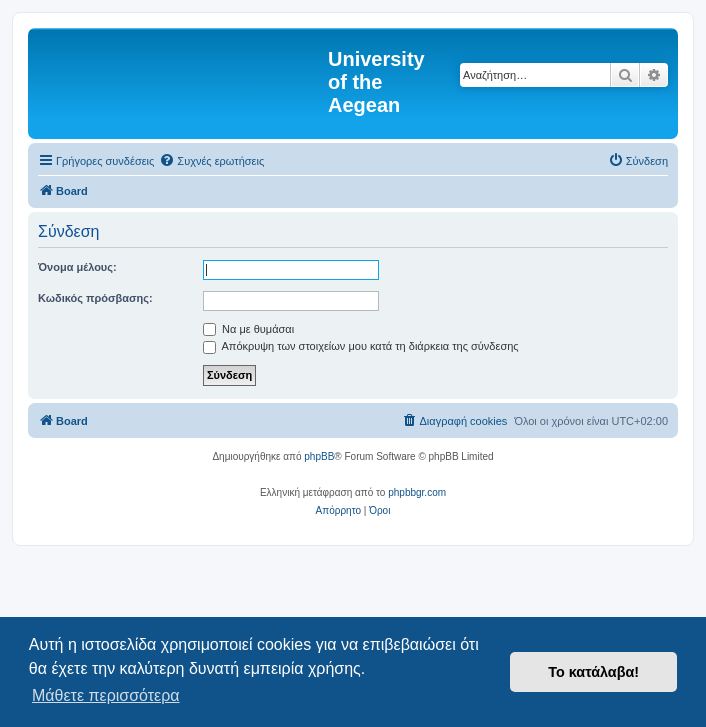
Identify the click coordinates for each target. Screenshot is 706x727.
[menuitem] (211, 161)
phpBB (319, 456)
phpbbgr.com (417, 492)
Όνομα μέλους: (77, 267)
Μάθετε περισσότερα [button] (106, 695)
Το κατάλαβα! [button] (593, 672)
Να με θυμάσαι (248, 329)
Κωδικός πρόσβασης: (95, 298)
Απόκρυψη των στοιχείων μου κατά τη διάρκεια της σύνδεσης (361, 346)
